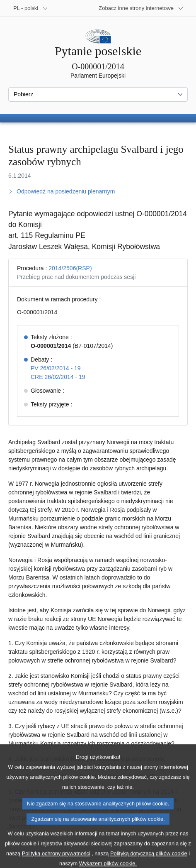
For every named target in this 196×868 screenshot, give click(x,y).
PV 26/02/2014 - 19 (56, 368)
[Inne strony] (141, 8)
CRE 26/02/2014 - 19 (58, 377)
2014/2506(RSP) (70, 268)
